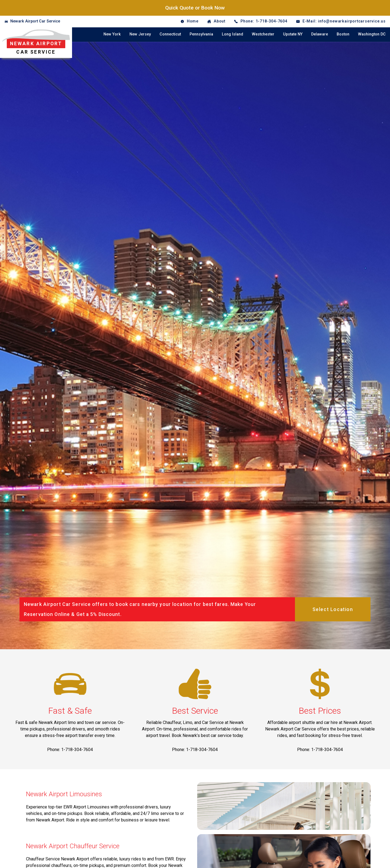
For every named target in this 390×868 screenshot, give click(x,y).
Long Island (233, 34)
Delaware (320, 34)
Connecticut (170, 34)
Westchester (263, 34)
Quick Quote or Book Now (195, 8)
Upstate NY (293, 34)
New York (112, 34)
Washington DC (372, 34)
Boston (343, 34)
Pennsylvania (201, 34)
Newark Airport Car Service (35, 21)
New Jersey (140, 34)
